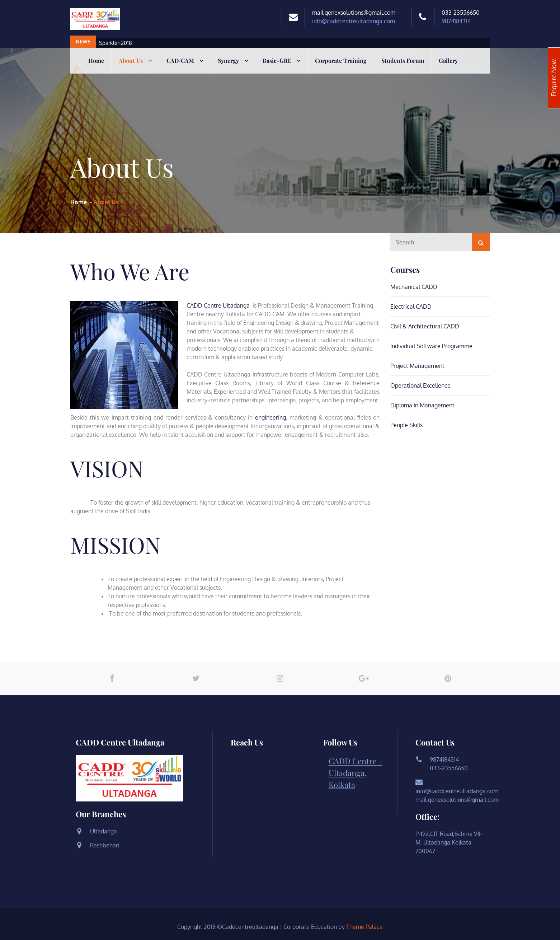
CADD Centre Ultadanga (218, 305)
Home (96, 60)
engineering (270, 417)
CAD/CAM (180, 60)
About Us (131, 60)
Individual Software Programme (431, 346)
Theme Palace (364, 927)
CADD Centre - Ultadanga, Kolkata (356, 773)
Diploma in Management (422, 405)
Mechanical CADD (414, 287)
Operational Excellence (420, 385)
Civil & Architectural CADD (425, 326)
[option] (243, 43)
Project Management (417, 366)
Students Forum (403, 60)
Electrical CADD (411, 307)
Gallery (448, 60)
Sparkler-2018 (116, 43)
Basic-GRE (277, 60)
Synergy (228, 60)
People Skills (406, 425)
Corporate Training (341, 60)
